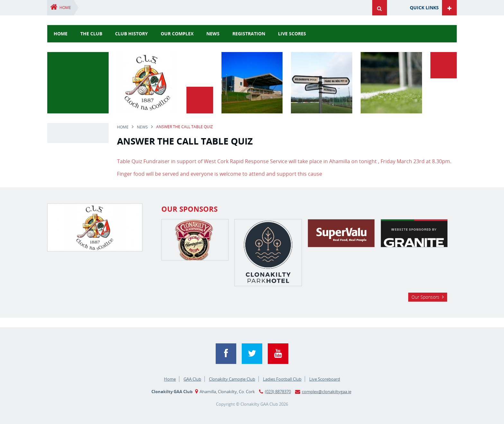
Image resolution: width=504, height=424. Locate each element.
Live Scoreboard (325, 379)
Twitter (252, 354)
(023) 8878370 (278, 392)
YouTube (278, 354)
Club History (131, 34)
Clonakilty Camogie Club (232, 379)
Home (65, 8)
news (213, 34)
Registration (249, 34)
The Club (91, 34)
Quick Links (424, 8)
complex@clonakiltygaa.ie (327, 392)
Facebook (226, 354)
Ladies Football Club (282, 379)
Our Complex (177, 34)
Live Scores (292, 34)
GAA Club (192, 379)
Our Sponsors (425, 297)
